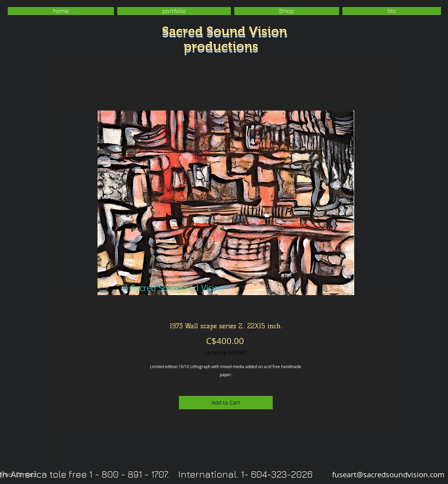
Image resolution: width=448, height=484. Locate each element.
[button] (174, 11)
